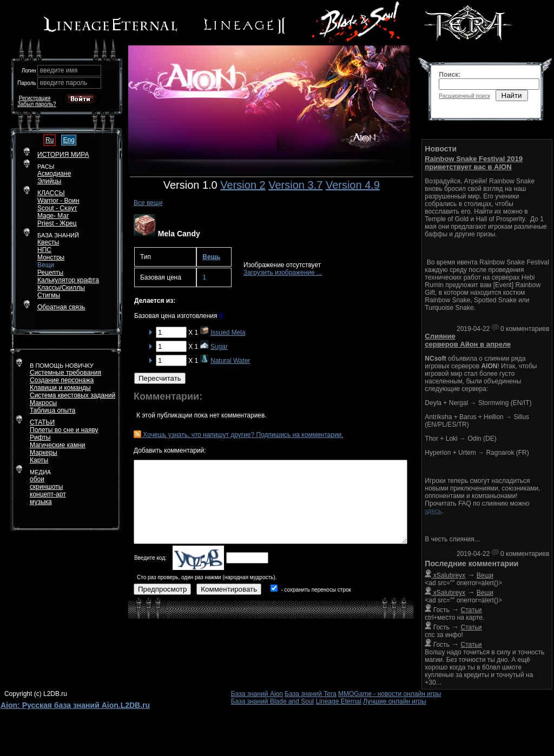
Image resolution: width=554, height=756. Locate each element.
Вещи (46, 265)
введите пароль (64, 83)
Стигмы (49, 295)
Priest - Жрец (57, 223)
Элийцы (49, 181)
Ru (50, 140)
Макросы (43, 403)
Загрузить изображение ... (283, 273)
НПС (44, 250)
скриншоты (46, 487)
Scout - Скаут (57, 208)
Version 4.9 (353, 185)
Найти (512, 95)
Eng (68, 140)
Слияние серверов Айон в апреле (468, 340)
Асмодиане (54, 174)
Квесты (48, 242)
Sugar (219, 347)
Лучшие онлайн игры (395, 701)
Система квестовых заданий (72, 395)
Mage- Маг (53, 216)
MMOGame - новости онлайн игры (390, 694)
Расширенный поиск (464, 96)
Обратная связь (61, 307)
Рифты (40, 437)
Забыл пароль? (37, 104)
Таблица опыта (52, 410)
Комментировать (229, 589)
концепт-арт (48, 494)
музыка (41, 502)
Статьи (471, 610)
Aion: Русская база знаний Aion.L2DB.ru (75, 705)
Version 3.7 (295, 185)
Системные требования (65, 373)
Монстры (51, 257)
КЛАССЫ (51, 193)
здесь (433, 511)
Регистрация (35, 98)
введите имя (59, 70)
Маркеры (44, 453)
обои (37, 479)
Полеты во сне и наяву (64, 430)
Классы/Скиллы (61, 288)
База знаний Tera (310, 694)
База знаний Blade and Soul (273, 701)
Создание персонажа (62, 380)
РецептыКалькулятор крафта (68, 276)
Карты (39, 460)
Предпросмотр (162, 589)
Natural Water (230, 361)
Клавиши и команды (60, 388)
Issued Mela (228, 333)
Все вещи (148, 203)
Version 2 (243, 185)
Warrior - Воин (58, 201)
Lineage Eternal (339, 701)
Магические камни (58, 445)
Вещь (211, 257)
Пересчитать (160, 378)
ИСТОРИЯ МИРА (63, 155)
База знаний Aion (257, 694)
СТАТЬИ (42, 422)
